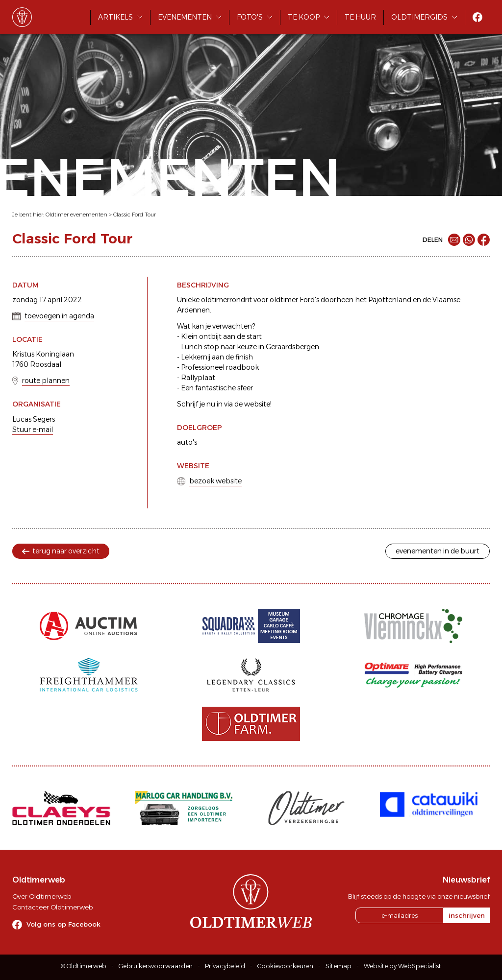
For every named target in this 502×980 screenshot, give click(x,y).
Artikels (115, 17)
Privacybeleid (225, 966)
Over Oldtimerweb (42, 896)
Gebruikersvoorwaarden (156, 966)
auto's (187, 442)
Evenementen (185, 17)
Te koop (304, 17)
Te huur (360, 17)
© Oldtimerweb (84, 966)
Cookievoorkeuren (285, 966)
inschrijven (467, 915)
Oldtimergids (419, 17)
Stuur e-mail (33, 430)
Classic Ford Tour (135, 215)
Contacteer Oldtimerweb (52, 907)
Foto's (250, 17)
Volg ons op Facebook (63, 924)
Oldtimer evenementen (76, 215)
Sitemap (339, 966)
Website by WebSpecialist (402, 966)
